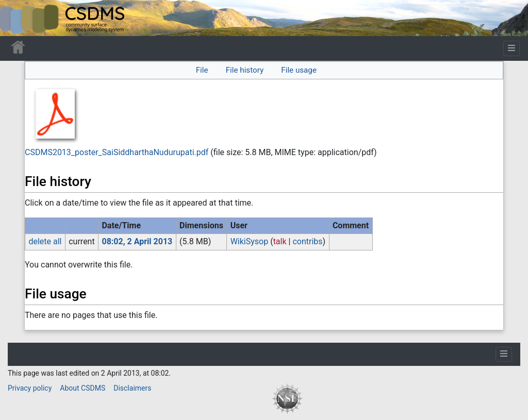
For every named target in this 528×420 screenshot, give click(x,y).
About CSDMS (82, 388)
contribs (307, 241)
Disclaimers (132, 388)
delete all (45, 241)
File (202, 70)
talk (280, 241)
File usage (299, 70)
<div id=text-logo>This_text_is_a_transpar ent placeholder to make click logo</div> (16, 18)
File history (245, 70)
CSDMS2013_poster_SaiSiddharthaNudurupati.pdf (117, 152)
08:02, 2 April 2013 (137, 241)
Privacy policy (30, 388)
